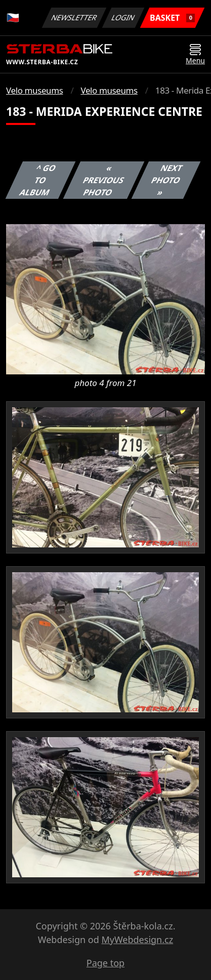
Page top (105, 963)
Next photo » (167, 180)
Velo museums (34, 90)
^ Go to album (38, 180)
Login (123, 17)
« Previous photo (104, 180)
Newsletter (74, 17)
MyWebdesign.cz (137, 940)
